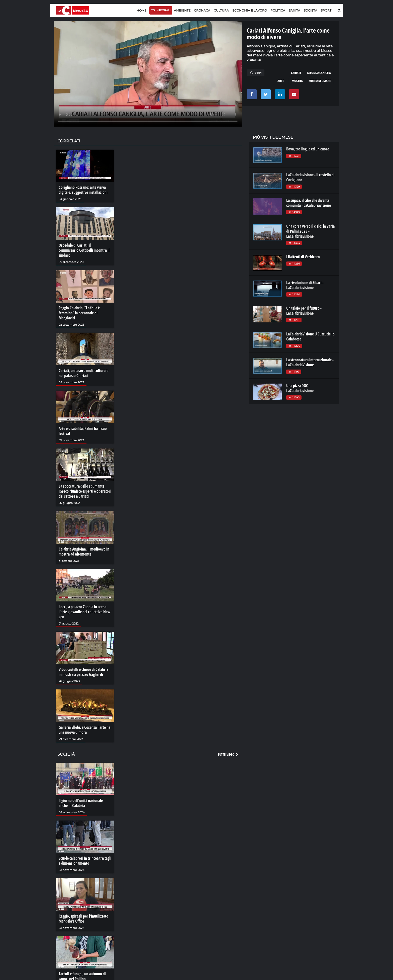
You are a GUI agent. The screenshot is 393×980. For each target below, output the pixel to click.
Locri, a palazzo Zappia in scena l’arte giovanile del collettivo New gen (84, 612)
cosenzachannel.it (311, 915)
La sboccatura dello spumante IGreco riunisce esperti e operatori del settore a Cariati (85, 491)
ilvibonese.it (306, 920)
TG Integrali (161, 10)
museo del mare (320, 81)
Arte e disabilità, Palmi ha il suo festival (83, 431)
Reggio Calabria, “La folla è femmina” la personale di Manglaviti (79, 313)
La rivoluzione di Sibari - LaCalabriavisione (305, 285)
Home (141, 10)
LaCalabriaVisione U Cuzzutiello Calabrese (310, 336)
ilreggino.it (305, 910)
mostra (297, 81)
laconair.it (260, 915)
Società (311, 10)
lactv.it (258, 910)
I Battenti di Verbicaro (303, 257)
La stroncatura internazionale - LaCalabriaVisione (310, 362)
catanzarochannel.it (313, 925)
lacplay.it (259, 905)
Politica (278, 10)
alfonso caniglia (319, 73)
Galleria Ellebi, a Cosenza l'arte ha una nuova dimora (84, 730)
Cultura (221, 10)
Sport (326, 10)
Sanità (294, 10)
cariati (296, 73)
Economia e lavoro (250, 10)
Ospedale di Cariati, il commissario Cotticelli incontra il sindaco (84, 250)
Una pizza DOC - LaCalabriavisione (300, 388)
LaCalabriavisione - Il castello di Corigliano (310, 177)
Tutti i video (228, 754)
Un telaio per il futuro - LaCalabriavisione (304, 311)
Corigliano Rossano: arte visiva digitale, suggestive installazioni (83, 190)
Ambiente (182, 10)
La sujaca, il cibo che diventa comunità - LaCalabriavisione (309, 203)
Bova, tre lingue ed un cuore (308, 149)
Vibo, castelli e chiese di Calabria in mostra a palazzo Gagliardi (83, 672)
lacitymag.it (306, 905)
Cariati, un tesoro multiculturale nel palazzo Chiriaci (83, 373)
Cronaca (202, 10)
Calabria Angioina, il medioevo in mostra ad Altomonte (84, 552)
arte (281, 81)
